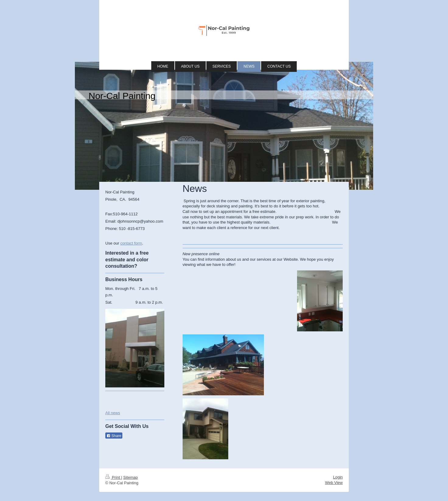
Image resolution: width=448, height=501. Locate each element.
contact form (131, 243)
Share (114, 436)
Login (338, 477)
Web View (334, 483)
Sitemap (131, 477)
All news (113, 413)
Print (113, 477)
